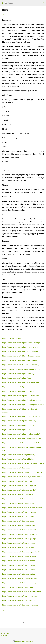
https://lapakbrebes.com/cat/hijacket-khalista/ (19, 556)
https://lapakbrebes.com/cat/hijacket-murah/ (19, 561)
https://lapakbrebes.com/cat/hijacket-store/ (18, 587)
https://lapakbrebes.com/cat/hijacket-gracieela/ (20, 534)
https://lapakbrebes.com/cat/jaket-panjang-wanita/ (21, 434)
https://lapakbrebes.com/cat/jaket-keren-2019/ (19, 421)
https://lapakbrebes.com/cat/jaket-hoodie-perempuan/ (22, 400)
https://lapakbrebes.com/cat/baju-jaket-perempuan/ (21, 356)
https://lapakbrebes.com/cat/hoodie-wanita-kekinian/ (22, 369)
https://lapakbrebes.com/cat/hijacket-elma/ (18, 521)
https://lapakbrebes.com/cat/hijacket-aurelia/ (19, 490)
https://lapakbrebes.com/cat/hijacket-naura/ (18, 565)
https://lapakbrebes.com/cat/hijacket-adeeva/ (19, 481)
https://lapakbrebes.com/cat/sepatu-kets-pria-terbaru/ (22, 443)
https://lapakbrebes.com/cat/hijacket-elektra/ (19, 517)
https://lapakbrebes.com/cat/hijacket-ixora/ (18, 547)
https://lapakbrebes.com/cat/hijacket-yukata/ (19, 601)
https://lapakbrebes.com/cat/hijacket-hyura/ (18, 543)
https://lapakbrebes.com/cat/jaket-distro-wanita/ (20, 352)
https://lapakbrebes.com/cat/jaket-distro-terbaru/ (20, 347)
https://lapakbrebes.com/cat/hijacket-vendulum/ (20, 605)
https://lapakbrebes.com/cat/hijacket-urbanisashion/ (22, 592)
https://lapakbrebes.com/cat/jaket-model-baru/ (19, 425)
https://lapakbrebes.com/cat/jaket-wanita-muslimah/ (22, 438)
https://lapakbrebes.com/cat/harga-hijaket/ (18, 459)
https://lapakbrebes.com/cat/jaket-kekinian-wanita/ (21, 416)
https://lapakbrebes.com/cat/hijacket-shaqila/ (19, 583)
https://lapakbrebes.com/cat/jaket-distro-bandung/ (21, 343)
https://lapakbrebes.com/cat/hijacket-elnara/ (19, 525)
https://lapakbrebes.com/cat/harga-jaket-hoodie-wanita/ (23, 463)
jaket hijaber (5, 635)
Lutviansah (9, 3)
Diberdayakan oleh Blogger (23, 641)
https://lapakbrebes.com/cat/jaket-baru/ (17, 378)
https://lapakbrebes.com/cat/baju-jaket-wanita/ (19, 360)
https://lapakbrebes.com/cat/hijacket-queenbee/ (20, 578)
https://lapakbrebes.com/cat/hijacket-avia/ (18, 494)
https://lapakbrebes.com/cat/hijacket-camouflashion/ (22, 508)
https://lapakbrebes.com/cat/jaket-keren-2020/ (19, 430)
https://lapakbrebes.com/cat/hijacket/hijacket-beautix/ (22, 472)
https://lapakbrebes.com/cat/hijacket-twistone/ (20, 596)
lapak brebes (5, 634)
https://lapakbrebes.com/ (11, 338)
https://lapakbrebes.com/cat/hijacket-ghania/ (19, 530)
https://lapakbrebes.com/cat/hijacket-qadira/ (19, 574)
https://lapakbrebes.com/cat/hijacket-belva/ (18, 503)
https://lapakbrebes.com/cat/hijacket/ (16, 468)
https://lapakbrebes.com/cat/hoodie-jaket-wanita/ (21, 365)
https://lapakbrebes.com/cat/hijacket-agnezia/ (19, 486)
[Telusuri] (43, 3)
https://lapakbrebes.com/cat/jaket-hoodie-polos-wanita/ (23, 405)
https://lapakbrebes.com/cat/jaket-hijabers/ (18, 391)
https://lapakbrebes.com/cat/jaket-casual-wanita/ (20, 387)
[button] (3, 14)
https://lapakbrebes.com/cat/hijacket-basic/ (18, 499)
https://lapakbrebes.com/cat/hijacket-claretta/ (19, 512)
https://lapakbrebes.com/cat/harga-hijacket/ (19, 455)
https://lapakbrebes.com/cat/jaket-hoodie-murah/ (20, 396)
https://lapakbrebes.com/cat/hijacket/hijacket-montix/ (22, 477)
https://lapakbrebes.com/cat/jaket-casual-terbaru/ (20, 382)
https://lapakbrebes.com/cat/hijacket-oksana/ (19, 570)
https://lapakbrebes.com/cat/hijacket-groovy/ (19, 539)
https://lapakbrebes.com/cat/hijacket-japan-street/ (21, 552)
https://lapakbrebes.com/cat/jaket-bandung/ (18, 374)
